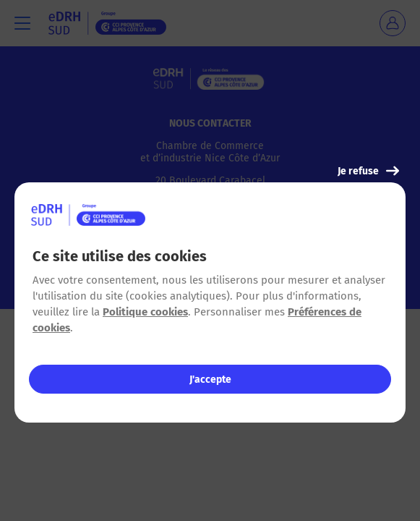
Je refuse (368, 171)
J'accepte (210, 380)
